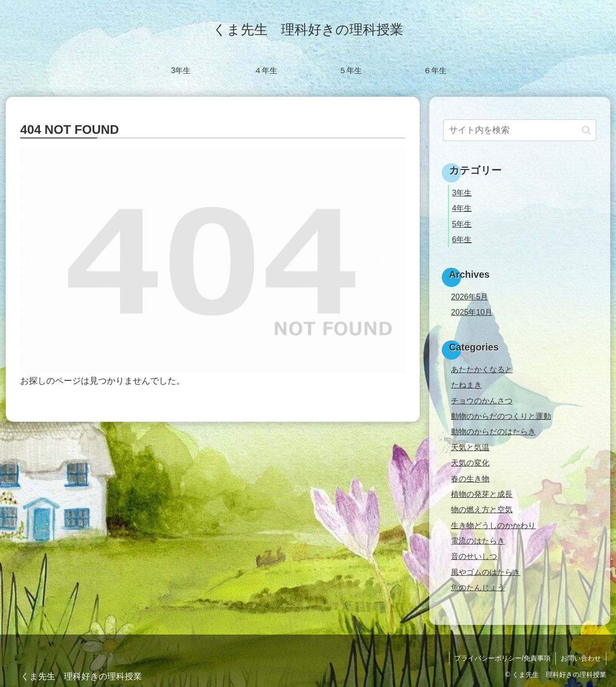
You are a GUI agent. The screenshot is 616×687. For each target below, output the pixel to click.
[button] (586, 130)
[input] (520, 130)
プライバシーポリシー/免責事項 (502, 658)
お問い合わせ (581, 658)
